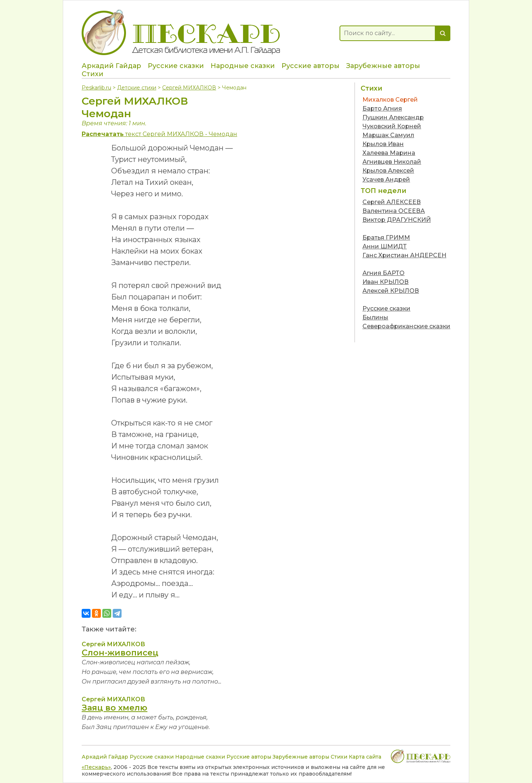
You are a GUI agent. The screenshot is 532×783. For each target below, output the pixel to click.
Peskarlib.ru (96, 88)
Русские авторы (311, 66)
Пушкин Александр (393, 117)
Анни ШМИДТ (385, 246)
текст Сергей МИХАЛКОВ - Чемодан (159, 134)
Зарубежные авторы (383, 66)
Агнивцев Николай (392, 162)
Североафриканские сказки (406, 326)
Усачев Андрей (386, 179)
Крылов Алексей (388, 171)
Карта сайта (365, 757)
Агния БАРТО (383, 273)
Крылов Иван (383, 144)
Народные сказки (243, 66)
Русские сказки (176, 66)
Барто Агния (382, 109)
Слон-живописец (120, 653)
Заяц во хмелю (115, 708)
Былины (375, 317)
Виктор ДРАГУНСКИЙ (397, 220)
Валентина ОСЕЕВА (394, 211)
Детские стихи (137, 88)
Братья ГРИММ (386, 238)
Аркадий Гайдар (111, 66)
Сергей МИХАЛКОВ (189, 88)
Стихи (93, 74)
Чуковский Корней (392, 126)
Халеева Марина (389, 153)
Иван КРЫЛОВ (386, 282)
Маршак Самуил (388, 135)
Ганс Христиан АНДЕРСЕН (404, 255)
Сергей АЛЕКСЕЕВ (392, 202)
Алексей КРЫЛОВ (391, 291)
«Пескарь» (96, 767)
